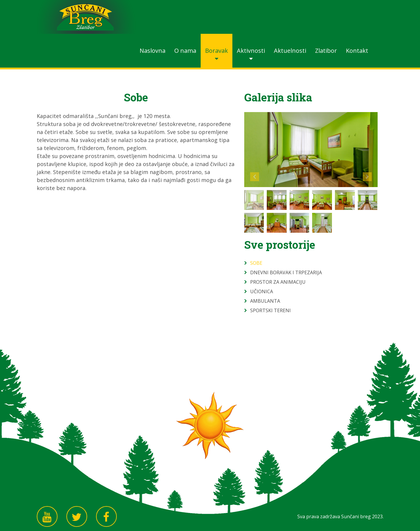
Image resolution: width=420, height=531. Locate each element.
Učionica (262, 291)
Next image (367, 177)
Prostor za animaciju (278, 282)
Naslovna (152, 51)
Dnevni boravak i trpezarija (286, 272)
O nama (185, 51)
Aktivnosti (251, 51)
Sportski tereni (270, 310)
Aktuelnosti (290, 51)
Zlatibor (326, 51)
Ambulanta (265, 301)
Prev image (255, 177)
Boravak (217, 51)
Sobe (256, 263)
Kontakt (357, 51)
